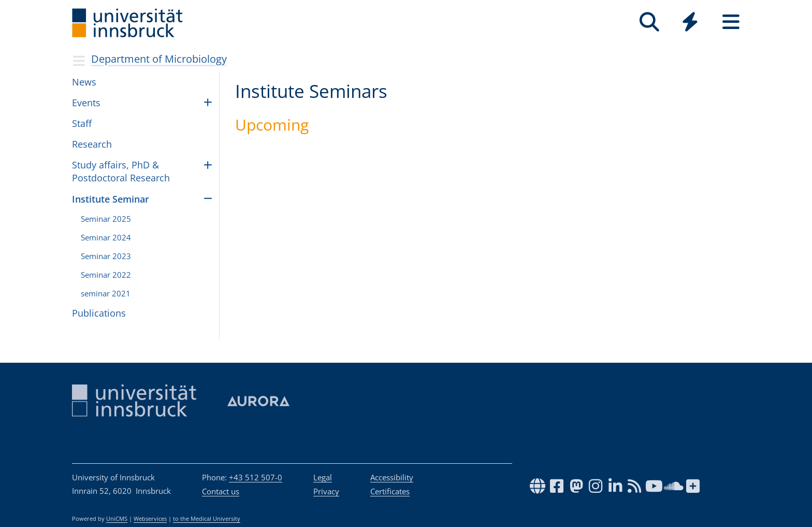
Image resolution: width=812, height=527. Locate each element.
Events (86, 103)
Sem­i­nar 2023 (106, 256)
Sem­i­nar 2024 (106, 237)
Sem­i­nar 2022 (106, 275)
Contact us (221, 491)
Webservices (150, 519)
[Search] (649, 22)
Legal (323, 477)
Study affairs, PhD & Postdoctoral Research (121, 171)
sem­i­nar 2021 (106, 293)
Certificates (390, 491)
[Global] (690, 23)
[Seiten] (731, 22)
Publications (99, 313)
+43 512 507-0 (256, 477)
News (84, 82)
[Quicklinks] (690, 22)
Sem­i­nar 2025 (106, 219)
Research (92, 144)
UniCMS (117, 519)
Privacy (326, 491)
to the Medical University (207, 519)
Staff (82, 123)
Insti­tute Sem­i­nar (111, 199)
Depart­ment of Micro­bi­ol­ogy (159, 59)
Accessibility (392, 477)
